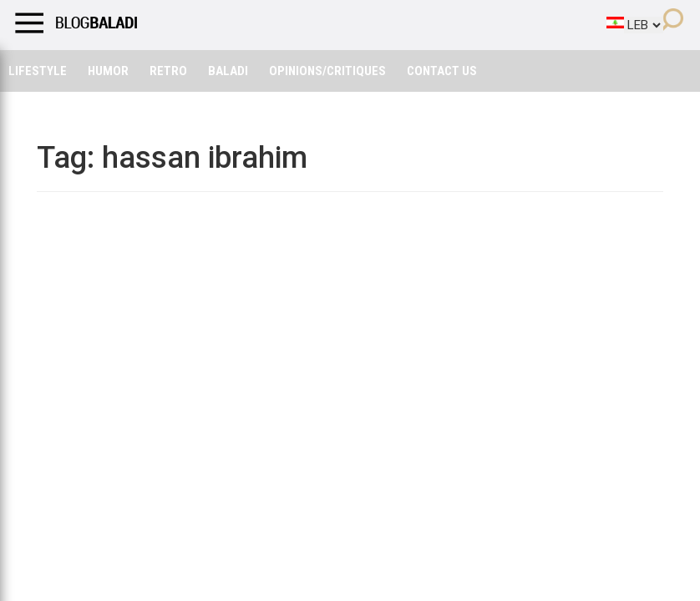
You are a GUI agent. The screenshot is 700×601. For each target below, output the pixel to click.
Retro (168, 71)
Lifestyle (38, 71)
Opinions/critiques (327, 71)
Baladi (228, 71)
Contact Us (442, 71)
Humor (108, 71)
